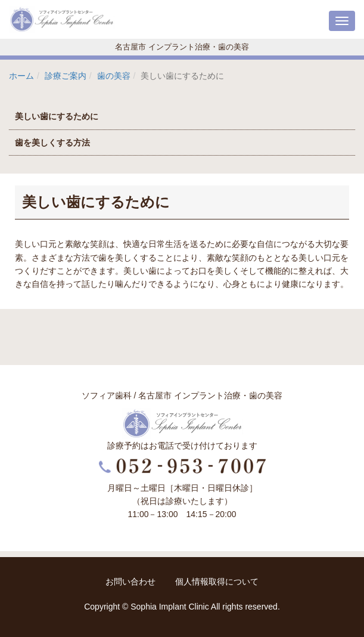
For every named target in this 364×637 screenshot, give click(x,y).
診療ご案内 (66, 76)
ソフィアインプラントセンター (63, 19)
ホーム (21, 76)
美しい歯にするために (57, 116)
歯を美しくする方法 (52, 143)
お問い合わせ (132, 582)
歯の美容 (114, 76)
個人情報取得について (217, 582)
